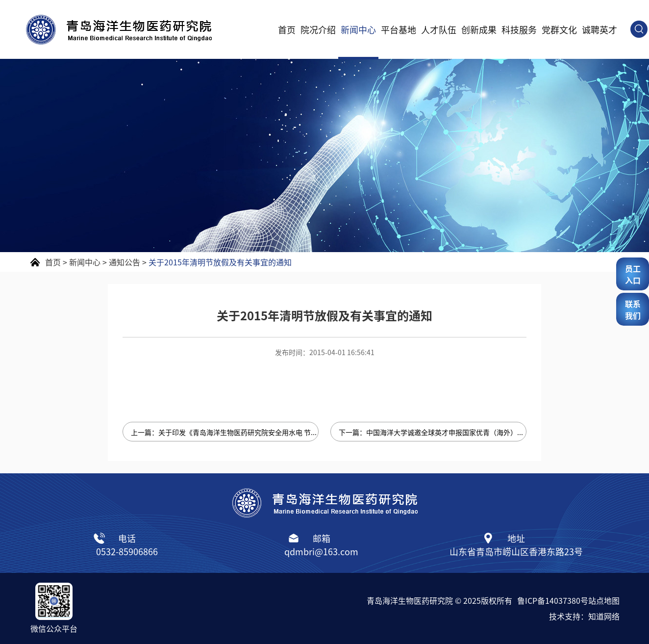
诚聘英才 (599, 29)
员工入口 (633, 274)
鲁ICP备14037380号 (553, 600)
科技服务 (519, 29)
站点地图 (604, 600)
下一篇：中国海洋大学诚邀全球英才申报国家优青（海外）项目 (433, 432)
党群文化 (559, 29)
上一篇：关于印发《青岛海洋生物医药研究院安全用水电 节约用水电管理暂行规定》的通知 (225, 432)
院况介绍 (318, 29)
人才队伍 (439, 29)
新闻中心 (358, 29)
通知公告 (125, 262)
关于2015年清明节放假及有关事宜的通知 (220, 262)
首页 (287, 29)
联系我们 (633, 309)
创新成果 (479, 29)
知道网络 (604, 616)
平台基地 (399, 29)
